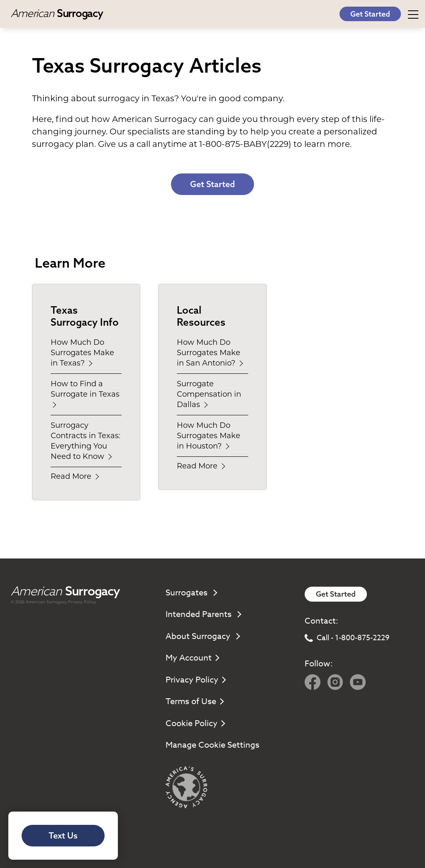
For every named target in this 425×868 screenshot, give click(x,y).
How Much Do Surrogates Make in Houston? (209, 436)
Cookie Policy (195, 723)
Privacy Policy (82, 602)
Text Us (63, 835)
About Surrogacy (202, 636)
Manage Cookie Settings (212, 745)
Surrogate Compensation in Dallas (209, 394)
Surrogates (191, 593)
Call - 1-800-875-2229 (347, 638)
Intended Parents (203, 614)
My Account (192, 658)
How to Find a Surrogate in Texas (86, 393)
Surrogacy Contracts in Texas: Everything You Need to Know (85, 441)
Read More (74, 476)
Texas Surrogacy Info (85, 316)
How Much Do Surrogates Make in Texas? (82, 353)
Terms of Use (194, 701)
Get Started (370, 14)
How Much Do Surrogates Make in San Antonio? (210, 353)
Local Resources (201, 316)
